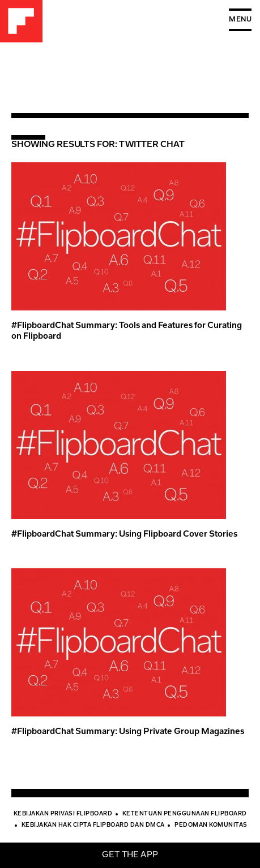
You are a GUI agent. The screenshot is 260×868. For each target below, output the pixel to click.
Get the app (130, 855)
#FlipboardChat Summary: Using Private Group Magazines (128, 732)
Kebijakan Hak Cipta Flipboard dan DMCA (93, 826)
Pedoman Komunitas (211, 826)
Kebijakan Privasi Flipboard (63, 814)
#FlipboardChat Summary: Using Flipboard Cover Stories (124, 535)
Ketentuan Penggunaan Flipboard (185, 814)
